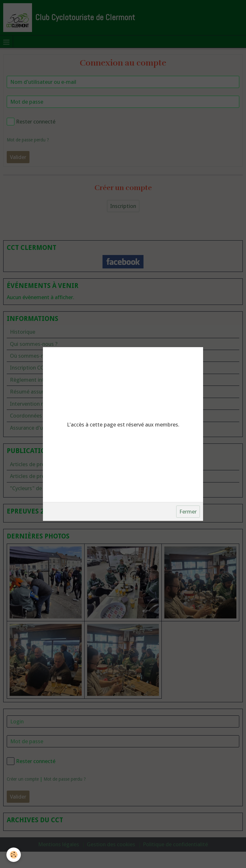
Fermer (188, 512)
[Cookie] (14, 855)
